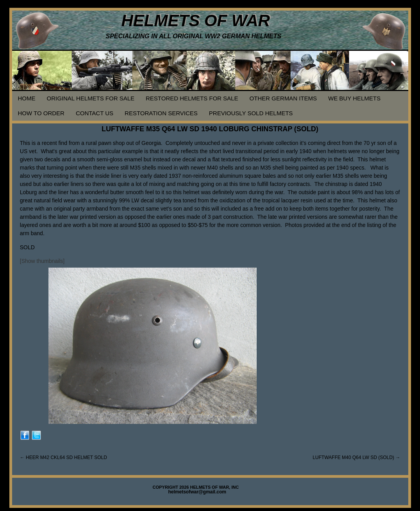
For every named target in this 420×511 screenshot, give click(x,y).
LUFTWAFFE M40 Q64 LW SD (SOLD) (356, 457)
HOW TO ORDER (41, 113)
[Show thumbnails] (42, 261)
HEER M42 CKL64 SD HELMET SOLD (63, 457)
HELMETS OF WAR (196, 21)
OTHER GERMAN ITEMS (283, 98)
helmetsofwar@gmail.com (197, 492)
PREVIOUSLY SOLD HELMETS (251, 113)
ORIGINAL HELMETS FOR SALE (91, 98)
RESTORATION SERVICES (161, 113)
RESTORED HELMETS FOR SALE (192, 98)
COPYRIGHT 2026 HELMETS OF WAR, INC (196, 487)
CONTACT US (95, 113)
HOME (27, 98)
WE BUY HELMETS (354, 98)
